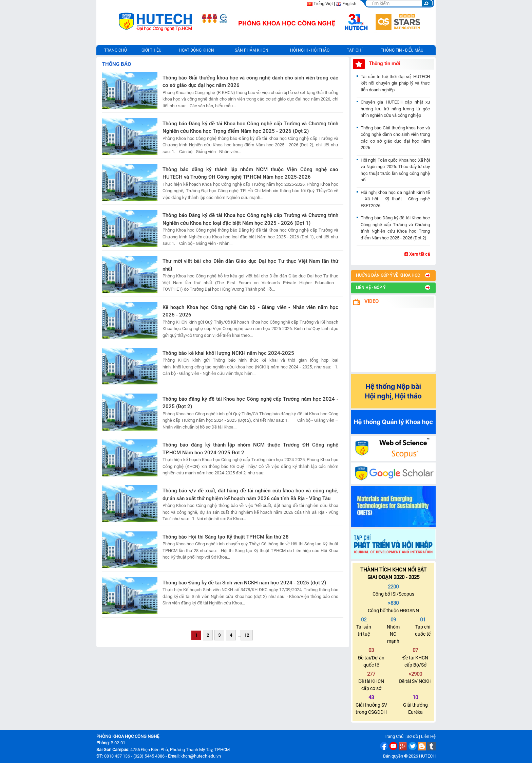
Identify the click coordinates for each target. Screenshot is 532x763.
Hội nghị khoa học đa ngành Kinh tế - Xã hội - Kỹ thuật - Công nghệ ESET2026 (395, 199)
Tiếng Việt (323, 4)
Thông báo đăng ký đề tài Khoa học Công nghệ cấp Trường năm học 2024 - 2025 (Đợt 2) (250, 403)
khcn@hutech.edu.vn (201, 756)
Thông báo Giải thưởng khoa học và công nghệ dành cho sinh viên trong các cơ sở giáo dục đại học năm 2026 (250, 82)
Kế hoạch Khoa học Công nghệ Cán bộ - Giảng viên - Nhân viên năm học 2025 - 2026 (250, 311)
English (349, 4)
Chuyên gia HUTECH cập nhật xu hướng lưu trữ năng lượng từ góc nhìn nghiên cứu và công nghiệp (395, 109)
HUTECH (427, 756)
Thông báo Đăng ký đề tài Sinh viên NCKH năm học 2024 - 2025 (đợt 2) (244, 583)
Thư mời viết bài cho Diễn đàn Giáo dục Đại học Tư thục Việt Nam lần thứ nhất (250, 265)
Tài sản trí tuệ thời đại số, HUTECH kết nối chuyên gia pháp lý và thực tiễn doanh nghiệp (395, 83)
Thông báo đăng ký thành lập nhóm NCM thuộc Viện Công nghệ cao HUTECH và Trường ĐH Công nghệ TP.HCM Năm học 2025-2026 (250, 173)
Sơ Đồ (412, 736)
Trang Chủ (394, 736)
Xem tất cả (417, 254)
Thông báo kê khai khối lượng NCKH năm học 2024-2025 (228, 353)
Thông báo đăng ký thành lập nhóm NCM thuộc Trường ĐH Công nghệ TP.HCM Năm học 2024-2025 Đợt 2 (250, 449)
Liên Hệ (428, 736)
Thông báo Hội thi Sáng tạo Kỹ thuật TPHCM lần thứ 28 (226, 537)
